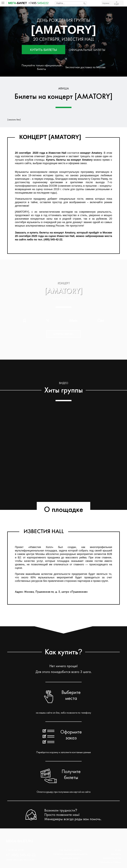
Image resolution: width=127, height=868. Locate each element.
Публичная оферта (71, 858)
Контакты (116, 854)
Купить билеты (44, 50)
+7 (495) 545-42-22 (21, 855)
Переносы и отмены (110, 862)
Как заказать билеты (71, 850)
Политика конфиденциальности (70, 854)
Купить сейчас (64, 334)
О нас (118, 850)
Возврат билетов (112, 858)
